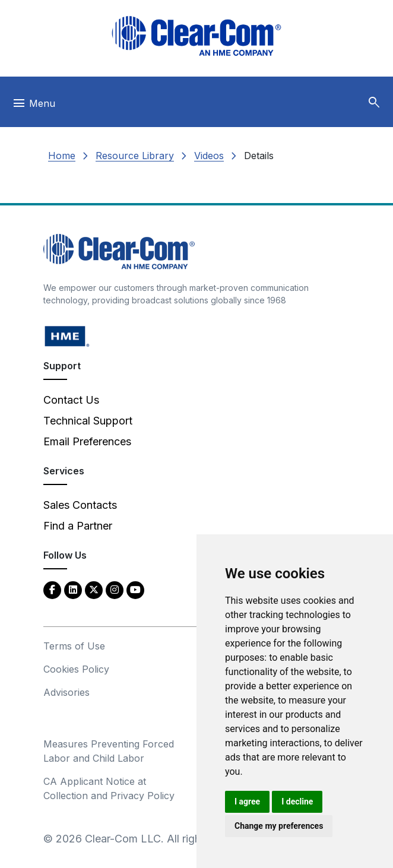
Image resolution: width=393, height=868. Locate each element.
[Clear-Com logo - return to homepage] (196, 36)
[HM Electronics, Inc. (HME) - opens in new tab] (67, 336)
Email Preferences (87, 441)
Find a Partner (78, 526)
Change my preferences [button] (279, 826)
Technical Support (88, 421)
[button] (374, 103)
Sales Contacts (80, 505)
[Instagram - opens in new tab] (115, 589)
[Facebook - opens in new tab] (52, 589)
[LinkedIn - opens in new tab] (73, 589)
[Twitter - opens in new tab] (94, 589)
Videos (209, 156)
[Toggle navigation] (34, 106)
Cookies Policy (76, 669)
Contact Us (71, 400)
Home (62, 156)
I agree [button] (247, 802)
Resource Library (135, 156)
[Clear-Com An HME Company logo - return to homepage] (119, 251)
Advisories (66, 692)
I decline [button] (297, 802)
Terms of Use (74, 646)
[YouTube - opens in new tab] (135, 589)
